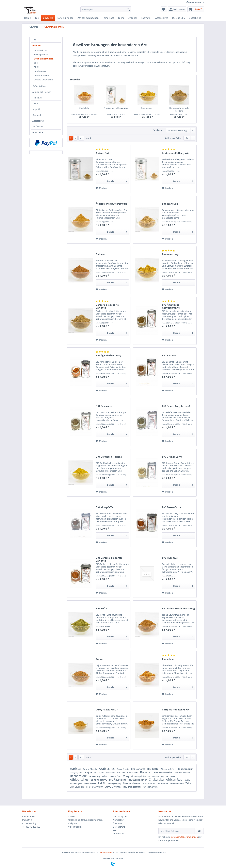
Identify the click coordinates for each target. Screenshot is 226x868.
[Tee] (37, 18)
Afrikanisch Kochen (42, 92)
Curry (187, 780)
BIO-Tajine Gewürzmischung (178, 609)
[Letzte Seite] (81, 138)
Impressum (118, 834)
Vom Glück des (77, 787)
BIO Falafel (171, 776)
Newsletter (118, 820)
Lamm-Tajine (163, 783)
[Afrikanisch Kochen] (88, 18)
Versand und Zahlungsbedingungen (85, 820)
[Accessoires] (162, 18)
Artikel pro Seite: (173, 138)
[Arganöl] (133, 18)
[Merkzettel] (164, 9)
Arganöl (36, 109)
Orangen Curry (115, 783)
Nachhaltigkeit (120, 816)
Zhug (127, 776)
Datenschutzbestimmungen (184, 837)
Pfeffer (37, 67)
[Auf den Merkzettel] (101, 188)
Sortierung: (159, 130)
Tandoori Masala (182, 773)
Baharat (101, 254)
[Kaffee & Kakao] (65, 18)
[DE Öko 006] (178, 18)
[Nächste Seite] (76, 138)
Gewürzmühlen (41, 75)
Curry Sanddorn (177, 783)
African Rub (103, 153)
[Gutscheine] (195, 18)
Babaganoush (170, 204)
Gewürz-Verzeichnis (44, 80)
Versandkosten (106, 852)
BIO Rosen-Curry (171, 507)
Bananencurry (148, 108)
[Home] (28, 18)
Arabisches (107, 769)
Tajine (35, 103)
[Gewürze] (48, 18)
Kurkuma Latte (114, 773)
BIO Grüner (116, 776)
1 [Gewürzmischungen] (71, 138)
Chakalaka (84, 108)
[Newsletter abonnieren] (199, 831)
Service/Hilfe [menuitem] (194, 2)
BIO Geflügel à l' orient (109, 457)
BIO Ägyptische (118, 780)
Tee (34, 40)
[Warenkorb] (196, 9)
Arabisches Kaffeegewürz (116, 108)
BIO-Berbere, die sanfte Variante (109, 559)
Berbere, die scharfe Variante (179, 109)
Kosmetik (37, 115)
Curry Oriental (113, 787)
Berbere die (79, 776)
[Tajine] (121, 18)
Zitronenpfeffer (168, 769)
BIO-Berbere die (163, 773)
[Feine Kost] (108, 18)
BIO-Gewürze (40, 50)
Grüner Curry (95, 776)
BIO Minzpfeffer (105, 507)
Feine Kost (37, 98)
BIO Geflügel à (76, 783)
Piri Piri (102, 783)
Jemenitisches (90, 783)
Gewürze (37, 45)
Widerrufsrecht (75, 827)
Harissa (76, 769)
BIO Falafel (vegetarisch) (176, 406)
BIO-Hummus (170, 558)
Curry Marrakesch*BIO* (176, 710)
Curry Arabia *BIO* (107, 710)
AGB (115, 830)
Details (117, 181)
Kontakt (71, 816)
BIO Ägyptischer (138, 780)
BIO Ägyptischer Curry (108, 356)
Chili (36, 63)
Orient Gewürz (150, 787)
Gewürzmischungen (44, 59)
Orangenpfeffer (77, 773)
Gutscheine (38, 132)
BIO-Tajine (99, 773)
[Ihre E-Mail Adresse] (177, 831)
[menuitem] (106, 11)
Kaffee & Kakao (40, 86)
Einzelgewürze (41, 55)
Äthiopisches (79, 779)
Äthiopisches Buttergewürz (111, 204)
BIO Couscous (104, 406)
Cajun (99, 659)
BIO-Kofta (101, 609)
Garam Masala (90, 769)
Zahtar (106, 776)
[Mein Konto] (177, 9)
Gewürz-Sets (40, 71)
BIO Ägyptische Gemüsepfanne (171, 306)
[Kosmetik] (146, 18)
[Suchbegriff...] (106, 9)
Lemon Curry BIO (95, 787)
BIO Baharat (169, 356)
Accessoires (38, 121)
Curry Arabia (123, 769)
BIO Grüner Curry (172, 457)
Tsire (188, 783)
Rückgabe (72, 823)
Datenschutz (119, 827)
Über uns (117, 823)
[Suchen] (128, 9)
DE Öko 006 (38, 127)
